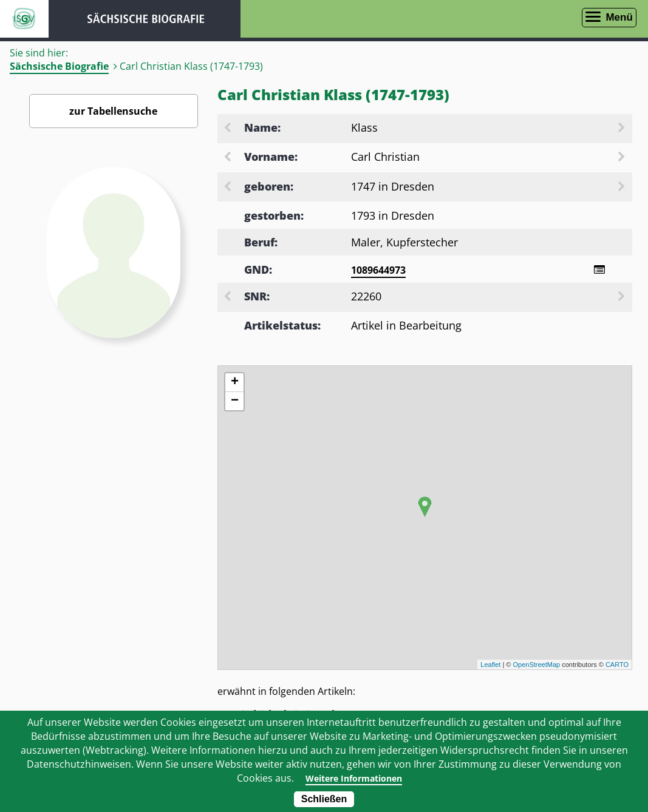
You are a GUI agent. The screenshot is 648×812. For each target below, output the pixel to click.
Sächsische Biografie (59, 66)
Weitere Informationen (354, 778)
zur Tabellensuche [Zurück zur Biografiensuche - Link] (113, 111)
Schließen (324, 799)
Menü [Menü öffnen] (619, 17)
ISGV (24, 19)
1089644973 (378, 270)
